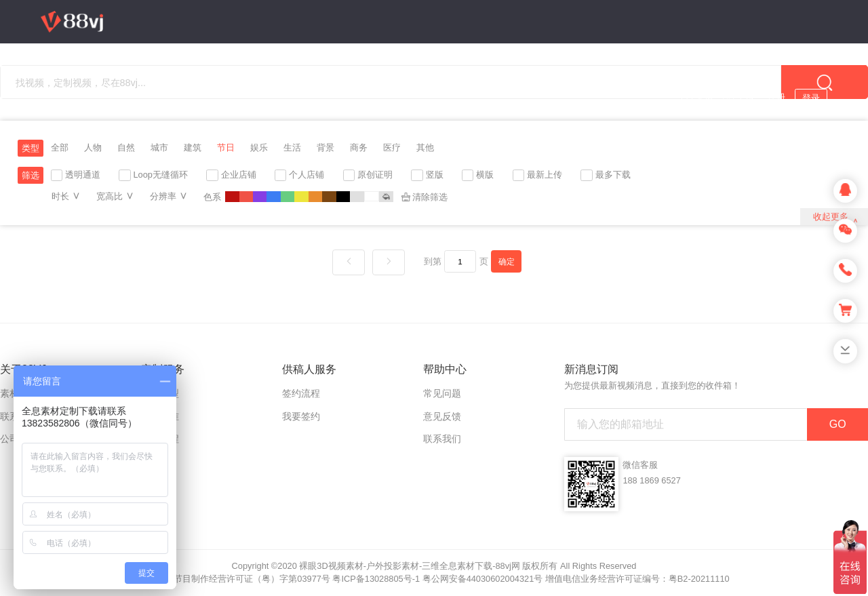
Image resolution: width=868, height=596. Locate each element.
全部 (60, 147)
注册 (776, 97)
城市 (159, 147)
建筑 (193, 147)
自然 (126, 147)
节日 (226, 147)
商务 (359, 147)
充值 (705, 97)
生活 (292, 147)
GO (838, 424)
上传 (745, 97)
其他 (425, 147)
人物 (93, 147)
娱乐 (259, 147)
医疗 (392, 147)
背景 (325, 147)
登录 (811, 98)
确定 (507, 261)
